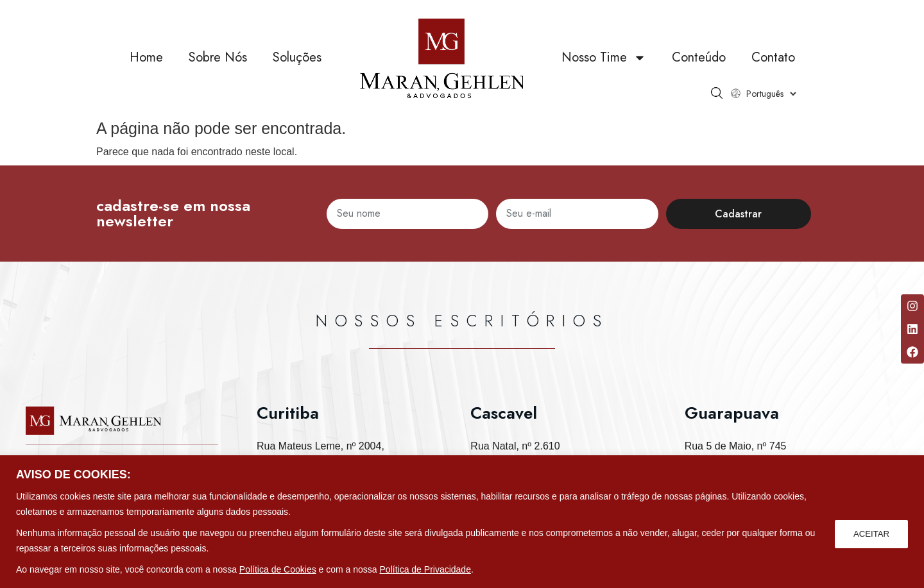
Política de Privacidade (425, 569)
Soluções (297, 57)
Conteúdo (699, 57)
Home (146, 57)
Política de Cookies (278, 569)
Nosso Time (604, 58)
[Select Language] (771, 94)
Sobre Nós (218, 57)
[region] (462, 522)
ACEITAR (870, 533)
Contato (773, 57)
